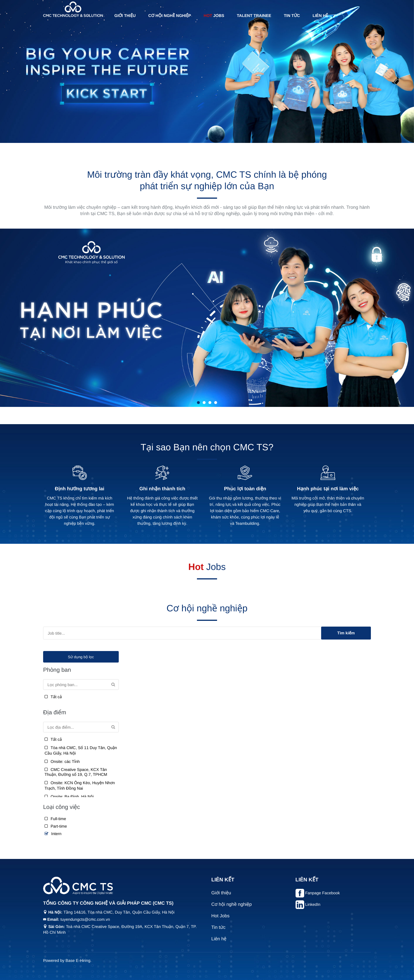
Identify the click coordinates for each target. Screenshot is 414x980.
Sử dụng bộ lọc (81, 657)
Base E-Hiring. (78, 960)
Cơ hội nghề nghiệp (170, 16)
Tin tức (292, 16)
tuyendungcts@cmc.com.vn (85, 919)
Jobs (214, 16)
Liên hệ (320, 16)
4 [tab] (216, 403)
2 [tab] (204, 403)
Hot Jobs (220, 916)
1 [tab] (207, 139)
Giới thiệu (125, 16)
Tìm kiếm (346, 633)
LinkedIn (313, 904)
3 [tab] (210, 403)
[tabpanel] (207, 71)
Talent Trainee (254, 16)
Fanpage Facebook (322, 893)
